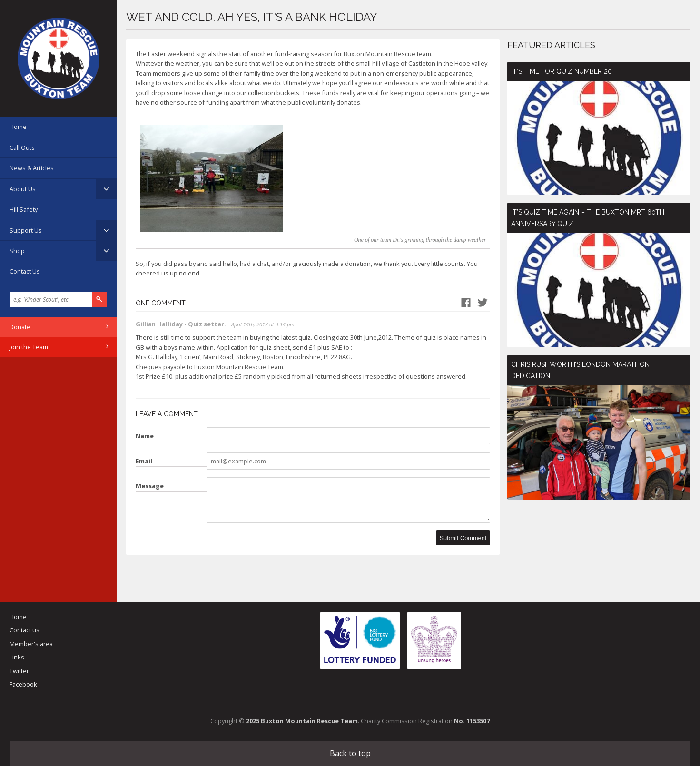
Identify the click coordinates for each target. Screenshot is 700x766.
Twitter (19, 671)
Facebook (23, 684)
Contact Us (25, 271)
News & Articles (32, 168)
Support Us (26, 230)
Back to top (350, 753)
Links (17, 657)
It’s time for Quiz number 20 (562, 71)
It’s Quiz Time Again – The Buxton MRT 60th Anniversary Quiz (588, 218)
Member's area (31, 644)
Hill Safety (24, 209)
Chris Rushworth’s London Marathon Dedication (580, 370)
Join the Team (29, 347)
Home (18, 127)
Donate (20, 327)
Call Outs (22, 147)
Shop (17, 251)
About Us (23, 189)
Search (99, 300)
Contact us (25, 630)
